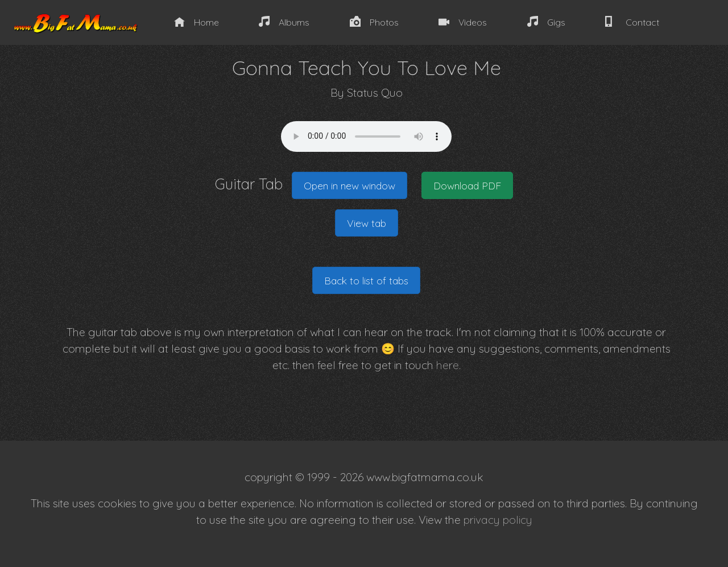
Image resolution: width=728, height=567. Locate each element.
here (448, 365)
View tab (367, 223)
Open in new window (349, 185)
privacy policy (498, 520)
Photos (374, 22)
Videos (463, 22)
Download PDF (467, 185)
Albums (284, 22)
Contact (632, 22)
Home (197, 22)
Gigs (546, 22)
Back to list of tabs (366, 280)
